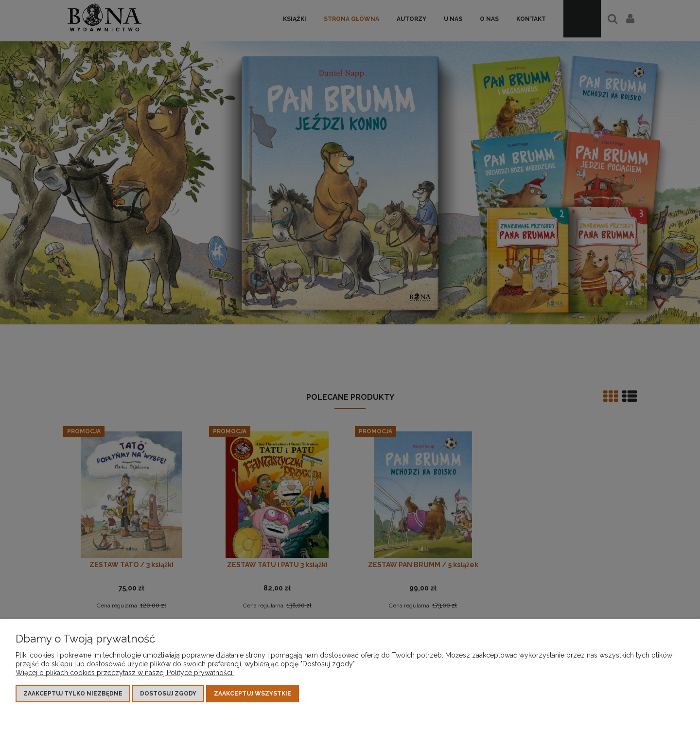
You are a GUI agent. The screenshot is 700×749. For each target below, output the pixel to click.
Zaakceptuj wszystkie (253, 694)
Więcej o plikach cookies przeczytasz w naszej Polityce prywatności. (125, 673)
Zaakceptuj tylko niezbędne (73, 694)
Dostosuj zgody (168, 694)
